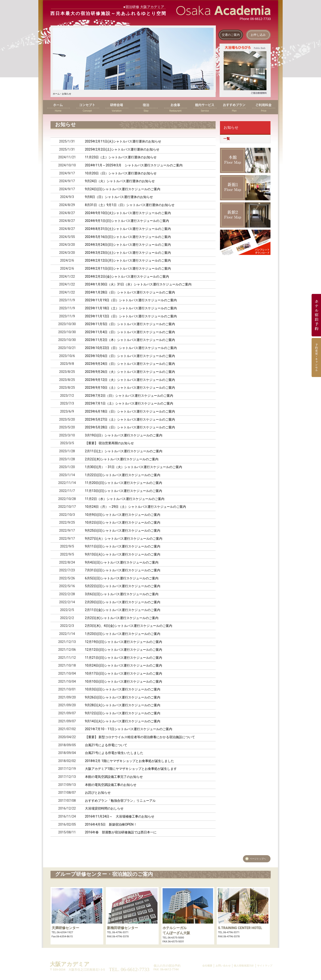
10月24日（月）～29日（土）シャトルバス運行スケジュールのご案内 (136, 507)
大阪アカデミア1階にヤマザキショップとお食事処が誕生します (131, 769)
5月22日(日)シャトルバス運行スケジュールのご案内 (123, 586)
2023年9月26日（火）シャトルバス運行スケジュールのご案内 (130, 372)
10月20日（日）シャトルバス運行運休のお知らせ (121, 173)
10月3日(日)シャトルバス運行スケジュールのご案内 (123, 689)
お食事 (175, 107)
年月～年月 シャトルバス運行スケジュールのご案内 (134, 165)
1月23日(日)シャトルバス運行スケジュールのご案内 (123, 634)
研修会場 (116, 107)
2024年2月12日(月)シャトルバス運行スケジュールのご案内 (128, 261)
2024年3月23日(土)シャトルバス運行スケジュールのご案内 (128, 253)
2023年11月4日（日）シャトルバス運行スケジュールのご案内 (130, 332)
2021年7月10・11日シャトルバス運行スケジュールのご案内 (129, 729)
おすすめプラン (234, 107)
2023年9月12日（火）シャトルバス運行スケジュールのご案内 (130, 380)
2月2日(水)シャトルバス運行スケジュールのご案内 (122, 618)
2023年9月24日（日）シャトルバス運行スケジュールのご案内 (130, 364)
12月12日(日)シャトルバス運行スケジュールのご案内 (124, 650)
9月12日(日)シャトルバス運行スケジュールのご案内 (123, 713)
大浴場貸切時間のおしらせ (104, 808)
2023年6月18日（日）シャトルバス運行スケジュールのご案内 (130, 412)
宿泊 (146, 107)
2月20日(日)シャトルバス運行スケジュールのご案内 (123, 602)
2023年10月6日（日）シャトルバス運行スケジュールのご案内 (130, 356)
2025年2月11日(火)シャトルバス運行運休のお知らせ (123, 141)
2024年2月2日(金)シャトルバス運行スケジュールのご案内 (127, 277)
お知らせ (67, 94)
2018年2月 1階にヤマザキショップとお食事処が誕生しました (130, 761)
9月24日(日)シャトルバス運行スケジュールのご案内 (123, 189)
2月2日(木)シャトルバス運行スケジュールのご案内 (122, 459)
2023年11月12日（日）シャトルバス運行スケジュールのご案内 (131, 316)
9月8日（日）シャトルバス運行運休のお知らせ (119, 197)
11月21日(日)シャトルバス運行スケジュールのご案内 (124, 658)
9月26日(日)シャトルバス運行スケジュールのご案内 (123, 697)
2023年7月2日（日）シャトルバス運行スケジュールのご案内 (129, 396)
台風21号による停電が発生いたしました (114, 753)
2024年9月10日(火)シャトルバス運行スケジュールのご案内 (128, 213)
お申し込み (258, 35)
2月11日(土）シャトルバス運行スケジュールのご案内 (124, 451)
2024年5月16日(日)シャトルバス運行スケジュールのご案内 (128, 237)
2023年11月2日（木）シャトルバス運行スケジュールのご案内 (130, 340)
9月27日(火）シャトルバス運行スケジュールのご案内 (124, 539)
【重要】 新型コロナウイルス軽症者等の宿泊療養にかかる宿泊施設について (140, 737)
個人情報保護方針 (244, 966)
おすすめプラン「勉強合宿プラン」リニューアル (120, 801)
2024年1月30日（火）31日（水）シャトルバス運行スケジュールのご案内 (138, 284)
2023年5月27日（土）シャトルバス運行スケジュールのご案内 (130, 420)
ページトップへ (258, 859)
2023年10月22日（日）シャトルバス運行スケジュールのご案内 (131, 348)
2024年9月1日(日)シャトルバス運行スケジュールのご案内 (127, 221)
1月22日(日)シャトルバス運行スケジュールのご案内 (123, 475)
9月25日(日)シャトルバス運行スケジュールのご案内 (123, 531)
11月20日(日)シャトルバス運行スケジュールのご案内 (124, 483)
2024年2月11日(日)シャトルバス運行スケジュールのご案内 (128, 269)
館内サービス (205, 107)
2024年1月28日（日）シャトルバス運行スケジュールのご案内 (130, 292)
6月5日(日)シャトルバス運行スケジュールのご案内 (122, 578)
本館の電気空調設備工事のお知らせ (111, 785)
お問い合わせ (223, 966)
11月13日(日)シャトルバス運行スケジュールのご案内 (124, 491)
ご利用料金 (263, 107)
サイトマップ (265, 966)
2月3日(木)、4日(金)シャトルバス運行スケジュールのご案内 (129, 626)
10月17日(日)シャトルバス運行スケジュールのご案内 (124, 674)
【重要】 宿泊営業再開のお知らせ (110, 443)
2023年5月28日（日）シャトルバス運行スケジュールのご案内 (130, 427)
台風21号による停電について (106, 745)
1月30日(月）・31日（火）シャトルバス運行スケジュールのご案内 (134, 467)
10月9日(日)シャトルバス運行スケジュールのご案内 (123, 515)
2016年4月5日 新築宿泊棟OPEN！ (111, 825)
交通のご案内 (231, 35)
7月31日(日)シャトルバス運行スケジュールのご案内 (123, 570)
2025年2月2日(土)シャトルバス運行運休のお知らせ (122, 149)
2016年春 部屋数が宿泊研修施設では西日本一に (121, 832)
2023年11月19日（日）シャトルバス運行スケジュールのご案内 (131, 300)
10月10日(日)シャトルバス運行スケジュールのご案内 (124, 682)
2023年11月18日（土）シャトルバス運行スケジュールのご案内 (131, 308)
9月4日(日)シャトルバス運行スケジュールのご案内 (122, 563)
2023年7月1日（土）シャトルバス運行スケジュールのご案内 (129, 403)
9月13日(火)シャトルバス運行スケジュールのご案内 (123, 554)
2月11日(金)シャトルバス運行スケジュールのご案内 (123, 610)
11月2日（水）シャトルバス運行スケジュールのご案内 (125, 499)
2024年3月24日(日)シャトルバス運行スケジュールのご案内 (128, 245)
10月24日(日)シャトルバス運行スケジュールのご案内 (124, 666)
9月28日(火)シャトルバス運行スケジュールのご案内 (123, 705)
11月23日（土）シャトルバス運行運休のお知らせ (121, 157)
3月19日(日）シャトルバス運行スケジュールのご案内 (124, 435)
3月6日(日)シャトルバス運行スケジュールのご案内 (122, 594)
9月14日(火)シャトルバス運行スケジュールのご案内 (123, 721)
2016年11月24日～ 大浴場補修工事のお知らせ (120, 817)
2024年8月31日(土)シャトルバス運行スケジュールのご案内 (128, 229)
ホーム (56, 94)
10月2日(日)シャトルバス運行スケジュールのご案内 (123, 523)
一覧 (227, 139)
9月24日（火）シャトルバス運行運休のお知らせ (120, 181)
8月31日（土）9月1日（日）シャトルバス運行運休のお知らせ (130, 205)
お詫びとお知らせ (98, 793)
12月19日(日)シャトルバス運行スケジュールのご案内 (124, 642)
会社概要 (207, 966)
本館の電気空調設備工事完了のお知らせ (114, 777)
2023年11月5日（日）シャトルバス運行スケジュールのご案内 (130, 324)
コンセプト (87, 107)
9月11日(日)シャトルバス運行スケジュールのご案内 (123, 546)
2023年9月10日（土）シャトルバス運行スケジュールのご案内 (130, 388)
